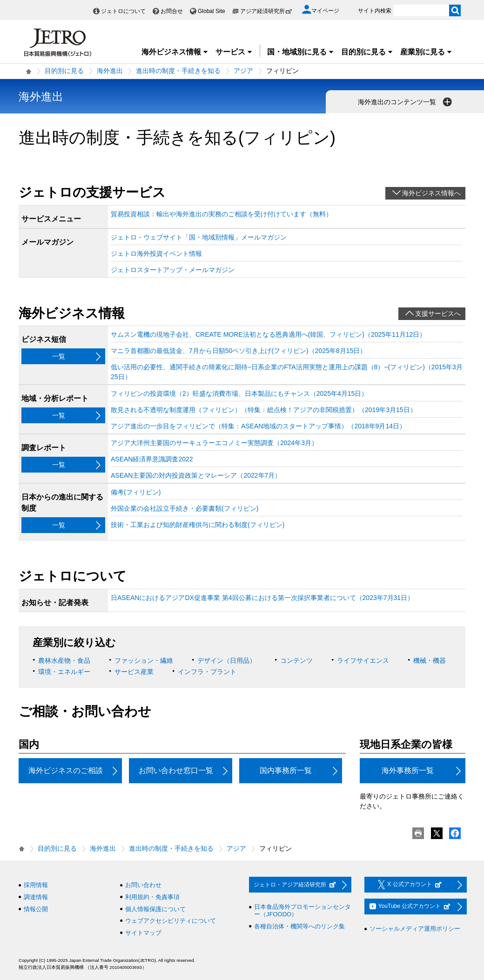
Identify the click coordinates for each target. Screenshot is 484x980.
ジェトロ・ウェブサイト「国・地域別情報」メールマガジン (199, 237)
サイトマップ (143, 933)
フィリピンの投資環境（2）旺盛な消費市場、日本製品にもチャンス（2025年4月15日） (239, 393)
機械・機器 (430, 660)
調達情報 (36, 897)
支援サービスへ (438, 313)
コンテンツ (296, 660)
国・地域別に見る (301, 52)
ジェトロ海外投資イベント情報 (156, 253)
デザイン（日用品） (227, 660)
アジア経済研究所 (266, 11)
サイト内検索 (375, 11)
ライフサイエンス (363, 660)
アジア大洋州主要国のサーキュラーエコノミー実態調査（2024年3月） (214, 443)
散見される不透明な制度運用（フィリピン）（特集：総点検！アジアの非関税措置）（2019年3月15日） (264, 410)
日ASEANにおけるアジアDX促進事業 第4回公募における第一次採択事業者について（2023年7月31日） (262, 598)
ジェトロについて (123, 11)
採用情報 (36, 885)
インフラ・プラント (207, 672)
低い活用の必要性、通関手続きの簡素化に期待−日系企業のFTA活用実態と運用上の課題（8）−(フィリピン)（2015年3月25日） (287, 372)
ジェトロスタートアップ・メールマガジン (173, 270)
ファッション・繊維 (144, 660)
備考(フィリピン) (136, 492)
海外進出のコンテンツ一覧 (406, 102)
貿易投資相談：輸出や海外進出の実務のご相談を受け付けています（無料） (222, 214)
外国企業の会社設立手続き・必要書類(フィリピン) (185, 508)
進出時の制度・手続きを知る (178, 71)
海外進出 (110, 71)
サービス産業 (134, 672)
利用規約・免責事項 (152, 897)
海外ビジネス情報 (175, 52)
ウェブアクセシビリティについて (171, 921)
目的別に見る (367, 52)
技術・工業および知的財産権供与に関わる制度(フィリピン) (198, 525)
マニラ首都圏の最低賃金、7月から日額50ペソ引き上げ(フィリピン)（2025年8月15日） (239, 351)
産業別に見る (426, 52)
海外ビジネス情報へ (431, 193)
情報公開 (36, 909)
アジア (243, 71)
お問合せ (172, 11)
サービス (234, 52)
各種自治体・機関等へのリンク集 (299, 926)
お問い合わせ (143, 885)
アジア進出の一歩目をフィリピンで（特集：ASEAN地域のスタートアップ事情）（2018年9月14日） (258, 426)
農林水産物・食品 (64, 660)
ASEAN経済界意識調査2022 (152, 459)
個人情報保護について (155, 909)
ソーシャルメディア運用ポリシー (415, 929)
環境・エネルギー (64, 672)
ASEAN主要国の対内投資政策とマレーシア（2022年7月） (196, 475)
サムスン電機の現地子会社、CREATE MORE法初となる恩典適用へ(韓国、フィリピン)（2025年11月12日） (268, 334)
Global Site (212, 11)
